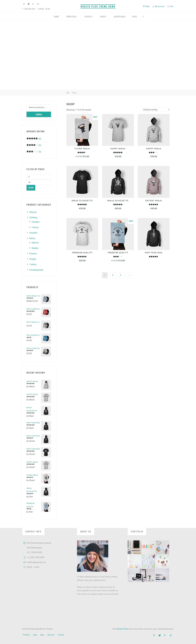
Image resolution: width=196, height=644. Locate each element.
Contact (61, 635)
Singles (35, 248)
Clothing (33, 217)
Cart (171, 6)
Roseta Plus (122, 629)
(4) (34, 152)
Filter (31, 188)
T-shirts (35, 227)
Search (39, 114)
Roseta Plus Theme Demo (98, 6)
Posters (33, 254)
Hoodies (36, 222)
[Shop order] (156, 110)
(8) (34, 139)
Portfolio (26, 635)
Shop (147, 6)
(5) (34, 145)
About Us (51, 635)
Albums (33, 212)
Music (32, 238)
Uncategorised (36, 270)
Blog (42, 635)
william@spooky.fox (36, 562)
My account (160, 6)
